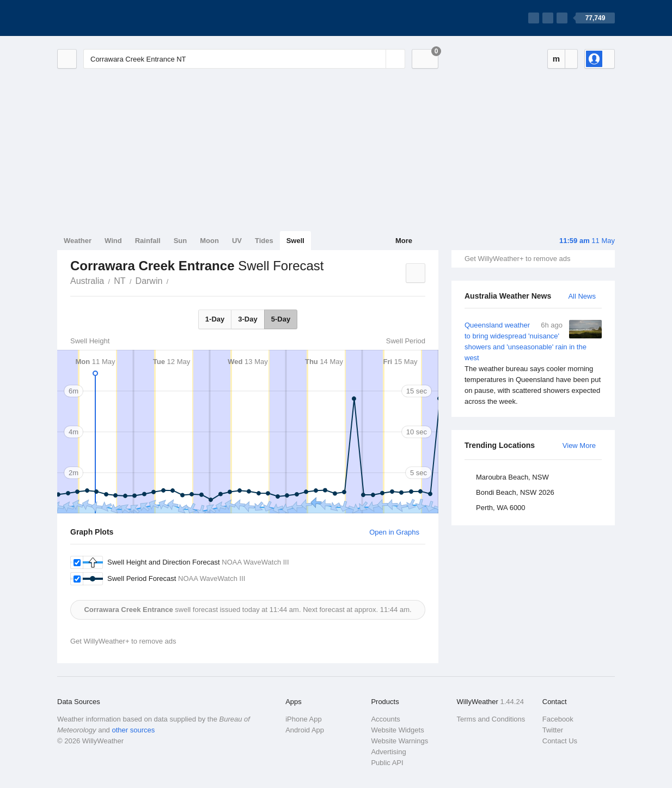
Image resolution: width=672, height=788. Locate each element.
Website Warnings (399, 741)
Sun (181, 241)
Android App (305, 730)
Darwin (149, 281)
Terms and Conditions (491, 719)
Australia (87, 281)
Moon (209, 241)
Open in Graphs (394, 532)
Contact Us (560, 741)
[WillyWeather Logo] (108, 18)
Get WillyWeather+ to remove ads (517, 259)
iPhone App (304, 719)
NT (120, 281)
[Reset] (376, 59)
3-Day (248, 319)
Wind (113, 241)
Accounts (385, 719)
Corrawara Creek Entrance (174, 280)
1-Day (215, 319)
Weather (78, 241)
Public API (387, 763)
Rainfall (148, 241)
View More (579, 445)
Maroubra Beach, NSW (512, 477)
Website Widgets (397, 730)
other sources (133, 730)
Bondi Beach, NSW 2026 (515, 492)
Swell (295, 241)
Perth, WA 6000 (501, 508)
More (404, 241)
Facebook (558, 719)
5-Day (281, 319)
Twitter (553, 730)
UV (237, 241)
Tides (264, 241)
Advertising (388, 752)
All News (582, 296)
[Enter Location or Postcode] (244, 59)
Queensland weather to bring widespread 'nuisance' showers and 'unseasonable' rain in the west (533, 363)
